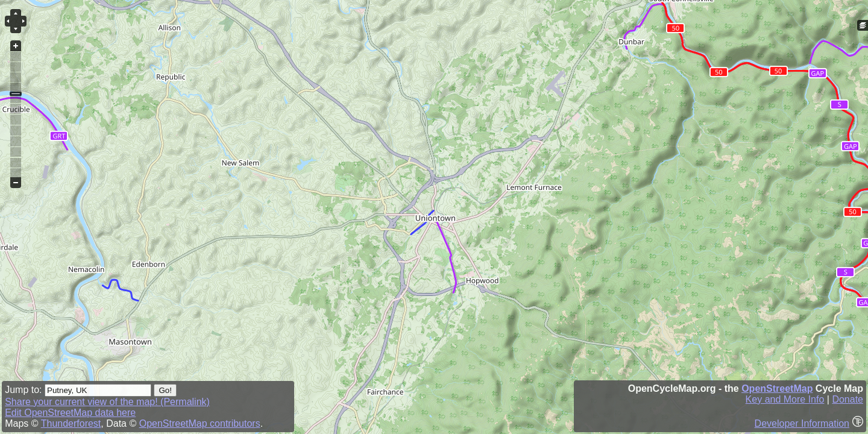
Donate (848, 399)
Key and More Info (785, 399)
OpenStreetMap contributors (200, 423)
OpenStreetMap (777, 388)
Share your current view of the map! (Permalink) (107, 402)
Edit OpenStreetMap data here (70, 413)
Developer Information (802, 423)
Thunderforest (71, 423)
